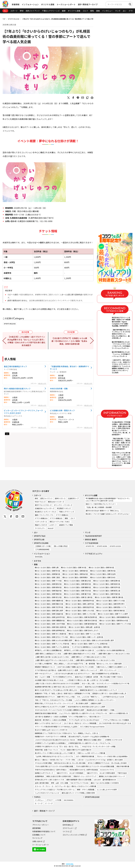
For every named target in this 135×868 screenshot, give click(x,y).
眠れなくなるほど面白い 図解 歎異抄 (75, 577)
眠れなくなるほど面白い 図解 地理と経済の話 (51, 627)
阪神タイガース (60, 498)
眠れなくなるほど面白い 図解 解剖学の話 (80, 601)
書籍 (98, 11)
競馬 (92, 11)
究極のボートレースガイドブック (85, 776)
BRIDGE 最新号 (91, 539)
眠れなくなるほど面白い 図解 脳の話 (47, 574)
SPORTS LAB (39, 539)
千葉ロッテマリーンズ (51, 11)
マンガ (118, 11)
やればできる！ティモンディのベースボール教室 (99, 746)
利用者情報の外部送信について (44, 831)
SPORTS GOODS (115, 546)
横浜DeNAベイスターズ (56, 502)
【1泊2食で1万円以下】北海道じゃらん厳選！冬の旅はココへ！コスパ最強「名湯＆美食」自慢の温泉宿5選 (69, 341)
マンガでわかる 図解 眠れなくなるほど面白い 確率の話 (91, 647)
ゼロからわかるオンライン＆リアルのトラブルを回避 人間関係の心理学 (60, 710)
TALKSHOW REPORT (93, 536)
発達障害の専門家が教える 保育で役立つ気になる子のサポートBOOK (59, 687)
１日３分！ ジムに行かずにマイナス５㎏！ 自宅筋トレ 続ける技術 (100, 760)
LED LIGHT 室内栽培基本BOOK (105, 780)
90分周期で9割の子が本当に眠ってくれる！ (50, 680)
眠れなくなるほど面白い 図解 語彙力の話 (49, 604)
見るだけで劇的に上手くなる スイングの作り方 (51, 730)
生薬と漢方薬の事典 (42, 783)
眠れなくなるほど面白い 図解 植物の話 (48, 587)
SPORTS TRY (90, 546)
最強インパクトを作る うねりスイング (48, 723)
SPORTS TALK (40, 536)
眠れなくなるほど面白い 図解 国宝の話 (77, 584)
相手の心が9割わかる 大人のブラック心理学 (50, 707)
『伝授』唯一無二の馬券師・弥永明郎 (99, 507)
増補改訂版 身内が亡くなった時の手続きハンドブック (98, 690)
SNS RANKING (69, 800)
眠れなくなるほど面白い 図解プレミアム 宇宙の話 (52, 644)
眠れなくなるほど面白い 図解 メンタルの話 (81, 614)
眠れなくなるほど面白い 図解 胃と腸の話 (109, 597)
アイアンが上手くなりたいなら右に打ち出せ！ (85, 720)
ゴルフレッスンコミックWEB (73, 835)
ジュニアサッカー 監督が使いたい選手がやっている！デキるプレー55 (83, 713)
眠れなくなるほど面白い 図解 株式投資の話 (82, 617)
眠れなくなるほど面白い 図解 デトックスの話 (115, 624)
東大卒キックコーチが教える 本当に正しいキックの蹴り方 (55, 753)
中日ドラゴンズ (40, 502)
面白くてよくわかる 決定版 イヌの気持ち (105, 783)
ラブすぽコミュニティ (94, 554)
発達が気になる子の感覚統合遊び (96, 687)
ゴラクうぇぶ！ (68, 828)
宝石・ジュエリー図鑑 (42, 677)
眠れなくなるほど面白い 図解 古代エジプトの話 (51, 637)
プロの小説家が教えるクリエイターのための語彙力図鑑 (54, 766)
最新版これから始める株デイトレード (112, 776)
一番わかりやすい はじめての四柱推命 (70, 773)
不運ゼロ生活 (122, 773)
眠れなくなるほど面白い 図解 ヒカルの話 (80, 611)
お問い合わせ (37, 841)
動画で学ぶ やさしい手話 (66, 697)
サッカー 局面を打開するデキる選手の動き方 (76, 750)
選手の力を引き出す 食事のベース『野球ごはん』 (103, 511)
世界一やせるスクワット (43, 674)
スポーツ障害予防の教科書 (85, 756)
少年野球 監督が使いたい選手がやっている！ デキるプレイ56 (89, 743)
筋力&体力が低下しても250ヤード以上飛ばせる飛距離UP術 (89, 737)
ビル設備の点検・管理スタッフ (62, 410)
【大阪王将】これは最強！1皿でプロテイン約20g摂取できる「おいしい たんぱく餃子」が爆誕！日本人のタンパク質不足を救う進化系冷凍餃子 (27, 341)
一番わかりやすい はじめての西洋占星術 (100, 773)
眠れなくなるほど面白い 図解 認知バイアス (111, 607)
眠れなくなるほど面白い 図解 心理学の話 (80, 604)
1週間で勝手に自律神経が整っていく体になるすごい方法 (95, 660)
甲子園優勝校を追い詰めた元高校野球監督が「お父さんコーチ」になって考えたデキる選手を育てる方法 (108, 500)
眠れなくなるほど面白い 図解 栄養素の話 (49, 601)
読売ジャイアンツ (33, 11)
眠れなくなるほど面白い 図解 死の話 (47, 571)
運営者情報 (36, 828)
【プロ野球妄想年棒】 (42, 549)
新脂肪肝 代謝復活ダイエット (45, 667)
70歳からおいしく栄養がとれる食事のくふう (112, 667)
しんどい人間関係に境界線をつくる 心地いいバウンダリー (95, 700)
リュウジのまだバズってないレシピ (47, 793)
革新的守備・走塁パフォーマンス (46, 750)
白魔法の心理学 (96, 703)
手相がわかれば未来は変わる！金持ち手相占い (51, 770)
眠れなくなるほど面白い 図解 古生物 (103, 574)
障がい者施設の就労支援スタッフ (17, 388)
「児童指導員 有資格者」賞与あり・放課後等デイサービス (70, 368)
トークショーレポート (66, 4)
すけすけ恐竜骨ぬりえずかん (62, 677)
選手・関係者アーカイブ (44, 811)
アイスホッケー (40, 528)
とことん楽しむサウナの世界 (107, 790)
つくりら (66, 831)
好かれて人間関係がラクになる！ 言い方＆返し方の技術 (107, 763)
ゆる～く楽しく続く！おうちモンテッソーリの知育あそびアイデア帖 (105, 683)
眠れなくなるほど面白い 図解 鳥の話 (103, 571)
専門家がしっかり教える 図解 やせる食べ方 (79, 650)
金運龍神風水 (39, 776)
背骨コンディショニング (89, 670)
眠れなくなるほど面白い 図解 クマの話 (48, 581)
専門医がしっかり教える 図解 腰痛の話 (48, 650)
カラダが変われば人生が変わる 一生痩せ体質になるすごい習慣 (56, 670)
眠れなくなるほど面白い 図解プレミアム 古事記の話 (90, 644)
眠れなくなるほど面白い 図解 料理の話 (107, 594)
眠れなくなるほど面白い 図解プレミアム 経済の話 (52, 647)
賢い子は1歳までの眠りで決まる (112, 677)
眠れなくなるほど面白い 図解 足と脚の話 (78, 597)
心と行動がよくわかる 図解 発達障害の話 (111, 650)
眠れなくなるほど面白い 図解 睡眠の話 (77, 587)
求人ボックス (42, 383)
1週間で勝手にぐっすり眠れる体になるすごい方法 (88, 657)
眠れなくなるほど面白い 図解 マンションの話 (84, 634)
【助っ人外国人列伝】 (61, 546)
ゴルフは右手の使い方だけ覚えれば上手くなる (115, 723)
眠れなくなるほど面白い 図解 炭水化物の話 (82, 620)
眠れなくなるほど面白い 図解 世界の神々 (111, 604)
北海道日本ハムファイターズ (45, 508)
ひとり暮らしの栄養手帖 (43, 664)
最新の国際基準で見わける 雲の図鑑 (79, 780)
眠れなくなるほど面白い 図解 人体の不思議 (50, 624)
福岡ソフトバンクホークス (44, 515)
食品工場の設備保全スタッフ (15, 366)
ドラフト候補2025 (56, 518)
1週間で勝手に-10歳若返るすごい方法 (48, 654)
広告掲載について (39, 835)
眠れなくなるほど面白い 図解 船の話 (75, 574)
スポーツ (14, 11)
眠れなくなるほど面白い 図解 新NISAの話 (114, 620)
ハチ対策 (58, 800)
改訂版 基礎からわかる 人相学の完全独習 (84, 770)
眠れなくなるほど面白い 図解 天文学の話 (49, 607)
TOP (4, 19)
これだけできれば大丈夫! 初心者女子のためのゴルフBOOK (55, 740)
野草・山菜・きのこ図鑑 (60, 783)
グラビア (50, 800)
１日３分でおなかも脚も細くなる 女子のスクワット (72, 674)
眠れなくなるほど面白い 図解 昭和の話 (107, 584)
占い (124, 11)
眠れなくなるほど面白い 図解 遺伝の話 (77, 581)
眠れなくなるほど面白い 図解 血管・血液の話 (84, 627)
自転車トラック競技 (66, 525)
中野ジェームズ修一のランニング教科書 (91, 753)
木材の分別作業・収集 (59, 388)
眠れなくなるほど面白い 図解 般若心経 (107, 591)
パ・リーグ (49, 803)
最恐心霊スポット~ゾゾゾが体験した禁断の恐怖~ (79, 793)
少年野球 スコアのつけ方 (114, 740)
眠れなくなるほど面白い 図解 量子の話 (77, 594)
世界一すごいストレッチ (108, 670)
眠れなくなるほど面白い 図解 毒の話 (75, 571)
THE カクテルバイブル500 (79, 783)
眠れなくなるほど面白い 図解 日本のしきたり (83, 630)
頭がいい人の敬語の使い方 (119, 713)
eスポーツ (53, 525)
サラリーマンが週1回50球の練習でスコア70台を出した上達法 (56, 727)
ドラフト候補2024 (41, 518)
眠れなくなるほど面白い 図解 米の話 (74, 567)
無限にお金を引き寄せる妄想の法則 (59, 776)
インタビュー (107, 11)
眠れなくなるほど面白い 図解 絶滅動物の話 (114, 617)
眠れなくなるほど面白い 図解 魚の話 (101, 567)
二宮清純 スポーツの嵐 (43, 546)
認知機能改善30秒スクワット (45, 697)
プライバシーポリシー (41, 825)
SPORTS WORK (102, 546)
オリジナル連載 (48, 4)
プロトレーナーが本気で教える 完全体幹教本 (112, 756)
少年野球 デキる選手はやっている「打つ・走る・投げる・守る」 (57, 746)
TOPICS (37, 797)
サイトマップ (37, 838)
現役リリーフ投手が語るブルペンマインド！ (101, 504)
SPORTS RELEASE (14, 19)
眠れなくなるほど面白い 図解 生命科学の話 (50, 617)
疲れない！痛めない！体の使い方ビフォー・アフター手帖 (55, 760)
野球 (22, 11)
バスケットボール (41, 522)
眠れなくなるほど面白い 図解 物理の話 (48, 594)
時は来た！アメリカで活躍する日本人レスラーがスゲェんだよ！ (108, 514)
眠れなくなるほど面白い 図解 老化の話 (48, 597)
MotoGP (51, 528)
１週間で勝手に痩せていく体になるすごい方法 (113, 654)
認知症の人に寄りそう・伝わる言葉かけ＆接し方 (109, 693)
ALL (5, 11)
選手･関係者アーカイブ (88, 4)
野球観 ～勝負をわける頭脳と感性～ (90, 740)
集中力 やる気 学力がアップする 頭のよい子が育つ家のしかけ (56, 690)
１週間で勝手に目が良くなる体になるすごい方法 (52, 657)
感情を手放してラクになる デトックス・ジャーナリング (54, 703)
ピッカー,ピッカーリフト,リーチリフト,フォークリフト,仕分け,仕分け (23, 412)
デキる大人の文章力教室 (43, 763)
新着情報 (16, 4)
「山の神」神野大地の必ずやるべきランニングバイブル (54, 756)
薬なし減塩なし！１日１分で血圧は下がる (69, 664)
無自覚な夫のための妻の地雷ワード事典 (101, 710)
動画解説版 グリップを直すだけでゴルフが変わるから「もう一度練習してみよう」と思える (66, 733)
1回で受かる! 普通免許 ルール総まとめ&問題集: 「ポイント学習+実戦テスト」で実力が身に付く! (68, 717)
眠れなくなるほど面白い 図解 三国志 (47, 577)
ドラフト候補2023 (62, 515)
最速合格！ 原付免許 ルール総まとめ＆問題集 (51, 720)
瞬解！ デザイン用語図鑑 (86, 790)
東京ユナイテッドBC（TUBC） (60, 522)
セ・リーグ (39, 803)
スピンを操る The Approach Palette (92, 727)
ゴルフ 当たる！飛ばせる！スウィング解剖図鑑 (80, 723)
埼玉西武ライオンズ (64, 508)
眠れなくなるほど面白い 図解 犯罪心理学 (49, 611)
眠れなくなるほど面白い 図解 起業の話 (107, 581)
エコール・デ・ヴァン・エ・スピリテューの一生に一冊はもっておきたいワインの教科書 (65, 786)
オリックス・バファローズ (63, 505)
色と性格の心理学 (82, 703)
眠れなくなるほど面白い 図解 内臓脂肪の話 (50, 620)
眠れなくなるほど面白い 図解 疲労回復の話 (82, 624)
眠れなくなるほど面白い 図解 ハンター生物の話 (87, 637)
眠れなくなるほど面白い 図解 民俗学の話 (80, 607)
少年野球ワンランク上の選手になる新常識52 (50, 743)
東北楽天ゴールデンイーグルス (46, 512)
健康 (64, 11)
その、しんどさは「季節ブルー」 (89, 697)
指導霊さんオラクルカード (44, 773)
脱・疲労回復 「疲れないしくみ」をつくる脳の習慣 (104, 664)
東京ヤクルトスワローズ (43, 505)
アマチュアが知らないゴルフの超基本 (116, 720)
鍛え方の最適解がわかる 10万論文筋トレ (106, 674)
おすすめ (38, 561)
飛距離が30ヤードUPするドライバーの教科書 (50, 737)
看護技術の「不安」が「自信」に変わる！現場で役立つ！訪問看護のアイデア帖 (62, 693)
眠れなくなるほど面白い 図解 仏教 (47, 567)
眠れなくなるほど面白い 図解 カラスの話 (111, 601)
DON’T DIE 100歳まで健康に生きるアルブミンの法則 (76, 667)
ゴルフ (85, 11)
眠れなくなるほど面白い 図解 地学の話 (107, 587)
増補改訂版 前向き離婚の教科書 (46, 713)
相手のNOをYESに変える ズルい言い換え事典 (70, 763)
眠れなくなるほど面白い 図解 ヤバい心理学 (113, 614)
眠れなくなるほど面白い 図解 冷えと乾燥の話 (51, 634)
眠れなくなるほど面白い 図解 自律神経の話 (50, 630)
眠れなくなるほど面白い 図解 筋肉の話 (48, 584)
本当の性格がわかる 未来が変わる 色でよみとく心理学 (86, 707)
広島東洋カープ (73, 498)
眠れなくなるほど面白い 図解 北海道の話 (49, 614)
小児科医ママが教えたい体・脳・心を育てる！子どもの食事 (88, 680)
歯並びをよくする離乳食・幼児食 (86, 677)
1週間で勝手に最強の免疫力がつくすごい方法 (79, 654)
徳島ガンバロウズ (41, 525)
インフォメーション (30, 4)
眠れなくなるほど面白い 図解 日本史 (103, 577)
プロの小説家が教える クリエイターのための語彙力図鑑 (95, 766)
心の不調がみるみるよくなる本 (113, 697)
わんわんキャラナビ (107, 770)
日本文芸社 (39, 557)
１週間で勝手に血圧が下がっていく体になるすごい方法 (54, 660)
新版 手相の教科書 (123, 766)
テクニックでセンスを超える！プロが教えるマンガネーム (55, 790)
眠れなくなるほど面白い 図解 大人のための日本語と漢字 (94, 640)
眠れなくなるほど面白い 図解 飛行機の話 (111, 611)
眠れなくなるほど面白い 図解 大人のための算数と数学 (54, 640)
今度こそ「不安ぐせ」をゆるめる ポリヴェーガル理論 (53, 700)
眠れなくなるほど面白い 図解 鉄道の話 (48, 591)
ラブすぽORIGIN (92, 543)
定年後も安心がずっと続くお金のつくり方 (49, 780)
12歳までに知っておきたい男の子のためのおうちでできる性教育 (57, 683)
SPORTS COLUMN (41, 543)
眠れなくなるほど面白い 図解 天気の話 (77, 591)
